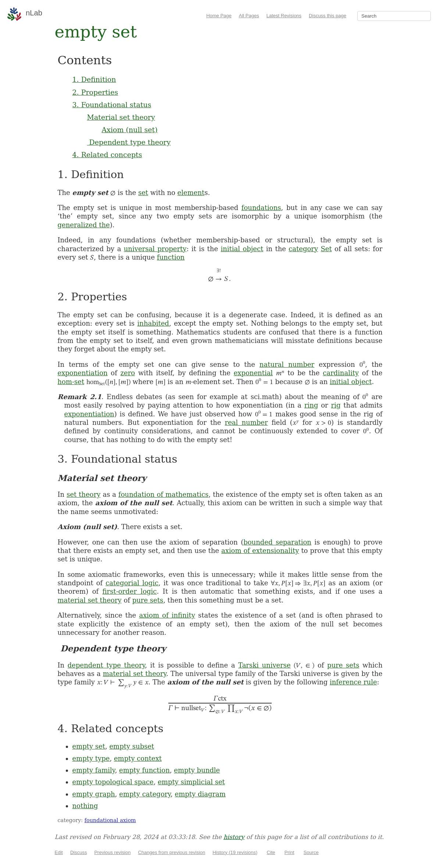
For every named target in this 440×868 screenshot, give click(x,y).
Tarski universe (264, 665)
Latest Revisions (284, 16)
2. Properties (95, 92)
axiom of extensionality (260, 551)
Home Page (219, 16)
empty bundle (197, 770)
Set (326, 249)
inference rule (353, 682)
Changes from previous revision (171, 852)
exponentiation (83, 373)
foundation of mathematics (163, 494)
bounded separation (277, 542)
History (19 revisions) (235, 852)
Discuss (79, 852)
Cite (271, 852)
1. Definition (94, 79)
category (303, 249)
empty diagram (200, 794)
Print (289, 852)
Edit (59, 852)
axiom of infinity (167, 615)
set (143, 193)
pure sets (148, 600)
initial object (242, 249)
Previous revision (112, 852)
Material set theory (121, 117)
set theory (83, 494)
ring (311, 405)
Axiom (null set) (130, 130)
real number (246, 422)
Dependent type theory (129, 142)
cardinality (341, 373)
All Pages (249, 16)
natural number (287, 364)
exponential (253, 373)
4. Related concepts (107, 155)
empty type (91, 758)
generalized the (84, 225)
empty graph (94, 794)
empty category (145, 794)
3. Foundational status (112, 105)
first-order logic (130, 591)
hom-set (71, 382)
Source (311, 852)
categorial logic (132, 583)
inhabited (153, 323)
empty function (144, 770)
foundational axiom (110, 820)
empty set (89, 746)
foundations (261, 208)
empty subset (132, 746)
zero (128, 373)
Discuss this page (328, 16)
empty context (138, 758)
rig (336, 405)
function (171, 257)
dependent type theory (106, 665)
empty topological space (113, 782)
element (191, 193)
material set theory (90, 600)
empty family (94, 770)
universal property (155, 249)
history (234, 837)
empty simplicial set (191, 782)
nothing (85, 806)
